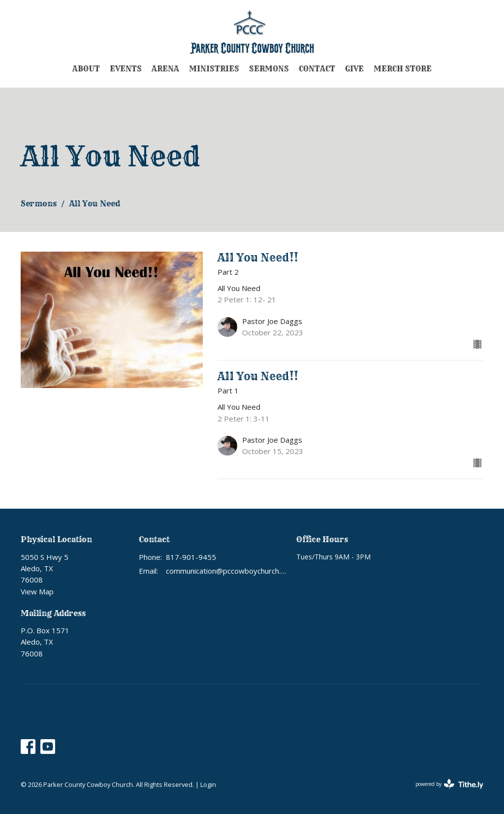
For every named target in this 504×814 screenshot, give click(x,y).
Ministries (214, 69)
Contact (317, 69)
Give (354, 69)
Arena (165, 69)
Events (126, 69)
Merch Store (403, 69)
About (86, 69)
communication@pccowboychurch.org (226, 571)
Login (208, 784)
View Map (37, 591)
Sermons (269, 69)
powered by (449, 784)
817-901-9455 (191, 557)
